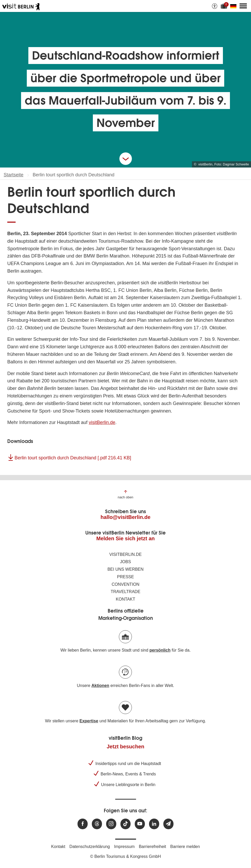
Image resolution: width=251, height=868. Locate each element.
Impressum (124, 847)
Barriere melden (185, 847)
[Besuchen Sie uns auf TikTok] (126, 824)
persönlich (160, 650)
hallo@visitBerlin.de (126, 517)
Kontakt (125, 599)
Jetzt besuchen (125, 747)
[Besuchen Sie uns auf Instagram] (111, 824)
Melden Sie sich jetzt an (126, 538)
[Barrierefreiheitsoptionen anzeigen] (215, 6)
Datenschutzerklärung (90, 847)
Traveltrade (125, 592)
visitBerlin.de (102, 422)
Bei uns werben (126, 569)
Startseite (14, 175)
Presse (126, 577)
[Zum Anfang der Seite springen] (126, 494)
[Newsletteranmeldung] (168, 824)
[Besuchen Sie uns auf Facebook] (83, 824)
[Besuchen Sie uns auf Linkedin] (154, 824)
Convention (126, 584)
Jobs (126, 562)
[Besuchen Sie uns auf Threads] (97, 824)
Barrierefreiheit (153, 847)
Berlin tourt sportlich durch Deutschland (73, 458)
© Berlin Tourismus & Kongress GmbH (125, 856)
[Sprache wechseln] (234, 6)
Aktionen (100, 686)
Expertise (89, 721)
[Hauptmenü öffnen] (243, 6)
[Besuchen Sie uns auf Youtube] (140, 824)
